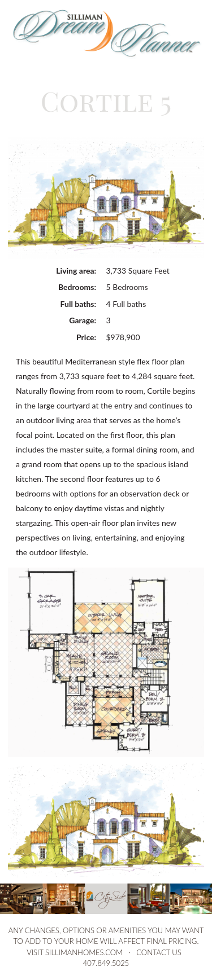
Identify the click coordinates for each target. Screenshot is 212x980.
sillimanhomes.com (84, 952)
